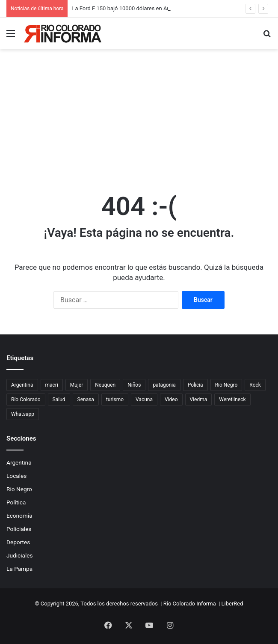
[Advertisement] (139, 116)
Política (16, 502)
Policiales (19, 529)
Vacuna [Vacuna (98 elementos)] (144, 400)
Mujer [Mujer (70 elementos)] (77, 385)
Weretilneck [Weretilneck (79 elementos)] (232, 400)
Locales (16, 476)
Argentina (19, 462)
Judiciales (20, 555)
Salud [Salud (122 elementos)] (59, 400)
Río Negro (19, 489)
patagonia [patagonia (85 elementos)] (164, 385)
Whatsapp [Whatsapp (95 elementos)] (23, 414)
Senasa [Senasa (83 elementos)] (86, 400)
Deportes (18, 542)
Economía (19, 516)
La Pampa (19, 569)
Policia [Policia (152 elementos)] (195, 385)
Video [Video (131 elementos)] (171, 400)
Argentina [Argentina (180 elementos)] (22, 385)
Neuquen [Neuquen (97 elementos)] (105, 385)
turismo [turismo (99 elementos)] (115, 400)
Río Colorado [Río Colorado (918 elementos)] (26, 400)
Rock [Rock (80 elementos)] (255, 385)
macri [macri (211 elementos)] (52, 385)
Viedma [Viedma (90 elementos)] (199, 400)
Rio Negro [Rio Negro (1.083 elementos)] (226, 385)
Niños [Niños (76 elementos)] (134, 385)
